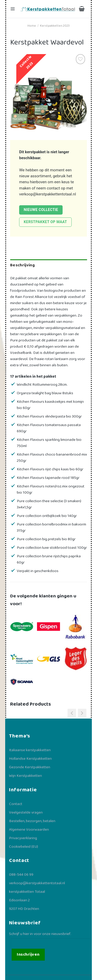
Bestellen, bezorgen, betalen (32, 821)
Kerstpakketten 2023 (55, 26)
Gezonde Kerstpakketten (30, 767)
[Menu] (13, 9)
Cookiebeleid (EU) (24, 847)
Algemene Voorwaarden (29, 830)
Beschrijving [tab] (22, 265)
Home (32, 26)
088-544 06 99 (21, 875)
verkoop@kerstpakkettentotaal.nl (48, 194)
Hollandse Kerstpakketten (30, 759)
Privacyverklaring (23, 838)
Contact (16, 804)
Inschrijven (28, 955)
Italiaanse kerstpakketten (30, 750)
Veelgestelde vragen (26, 813)
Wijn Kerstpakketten (25, 776)
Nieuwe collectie (41, 210)
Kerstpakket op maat (45, 222)
